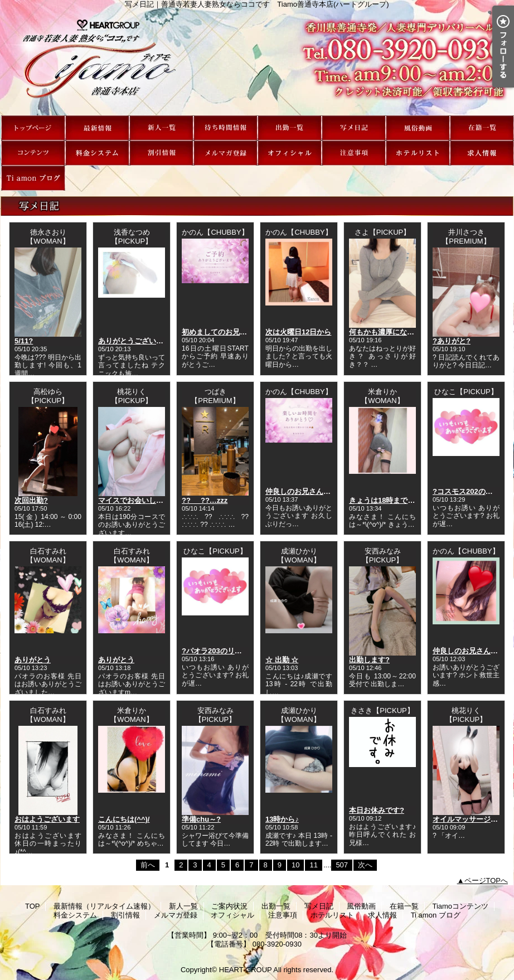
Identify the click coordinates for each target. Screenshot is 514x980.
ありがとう (33, 660)
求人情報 (482, 153)
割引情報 (161, 153)
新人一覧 (161, 128)
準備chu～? (201, 819)
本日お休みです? (377, 810)
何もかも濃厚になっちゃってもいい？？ (414, 332)
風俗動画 (418, 128)
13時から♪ (282, 819)
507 (342, 865)
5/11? (24, 341)
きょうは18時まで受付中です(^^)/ (404, 500)
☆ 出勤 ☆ (282, 660)
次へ (365, 865)
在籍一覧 (482, 128)
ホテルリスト (418, 153)
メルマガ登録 (226, 153)
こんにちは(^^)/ (124, 819)
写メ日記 (354, 128)
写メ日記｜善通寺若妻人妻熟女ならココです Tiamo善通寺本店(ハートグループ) (257, 62)
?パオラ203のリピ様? (218, 651)
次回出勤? (31, 500)
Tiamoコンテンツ (33, 153)
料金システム (97, 153)
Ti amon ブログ (33, 178)
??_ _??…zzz (205, 500)
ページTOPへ (486, 880)
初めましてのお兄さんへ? (224, 332)
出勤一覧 (290, 128)
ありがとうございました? (140, 341)
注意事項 (354, 153)
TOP (33, 128)
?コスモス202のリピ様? (472, 491)
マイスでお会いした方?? (139, 500)
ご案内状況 (226, 128)
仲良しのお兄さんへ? (300, 491)
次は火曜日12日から (298, 332)
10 (295, 865)
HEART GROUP (246, 970)
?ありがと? (452, 341)
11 (313, 865)
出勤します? (369, 660)
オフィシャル (290, 153)
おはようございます (47, 819)
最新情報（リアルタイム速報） (97, 128)
